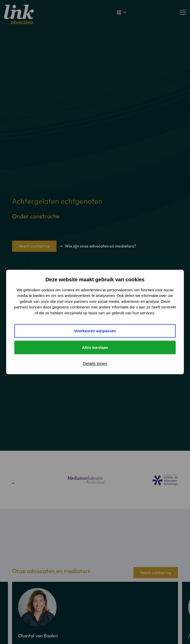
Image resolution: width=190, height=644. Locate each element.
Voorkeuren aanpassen (95, 331)
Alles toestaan (95, 347)
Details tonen (95, 364)
